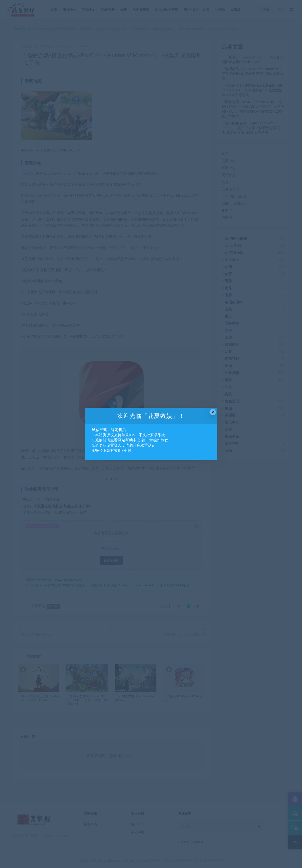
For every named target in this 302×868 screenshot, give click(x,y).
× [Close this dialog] (213, 412)
